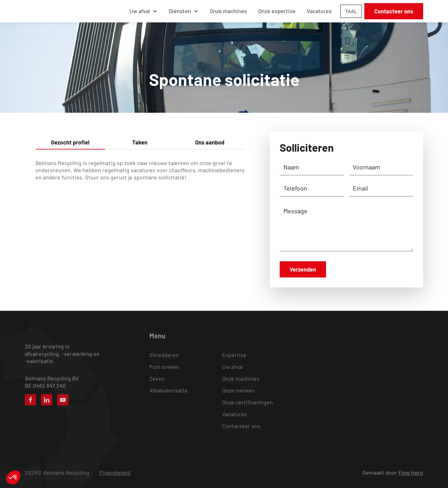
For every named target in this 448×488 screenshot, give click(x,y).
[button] (143, 11)
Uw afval (232, 372)
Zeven (157, 384)
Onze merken (238, 396)
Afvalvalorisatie (168, 396)
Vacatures (319, 11)
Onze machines (228, 11)
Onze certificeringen (247, 408)
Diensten (180, 11)
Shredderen (164, 360)
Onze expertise (277, 11)
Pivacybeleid (115, 473)
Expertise (234, 360)
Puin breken (164, 372)
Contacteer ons (394, 11)
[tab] (70, 143)
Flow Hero (411, 472)
